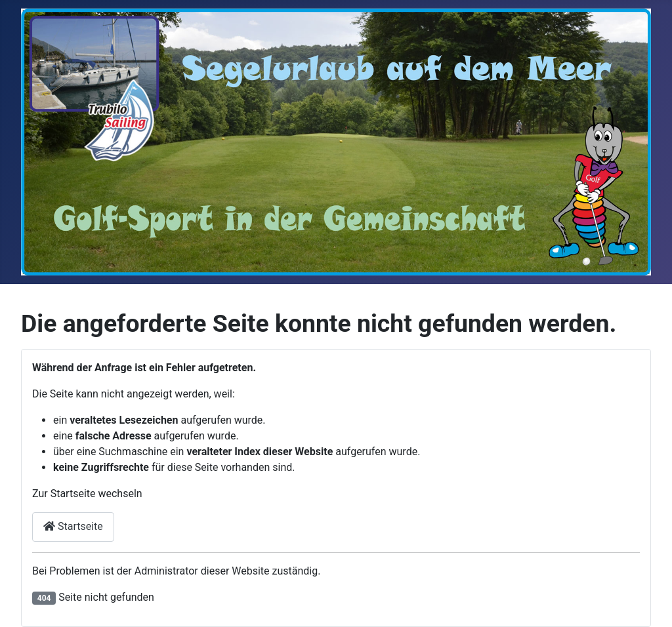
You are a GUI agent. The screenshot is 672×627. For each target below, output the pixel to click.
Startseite (73, 526)
